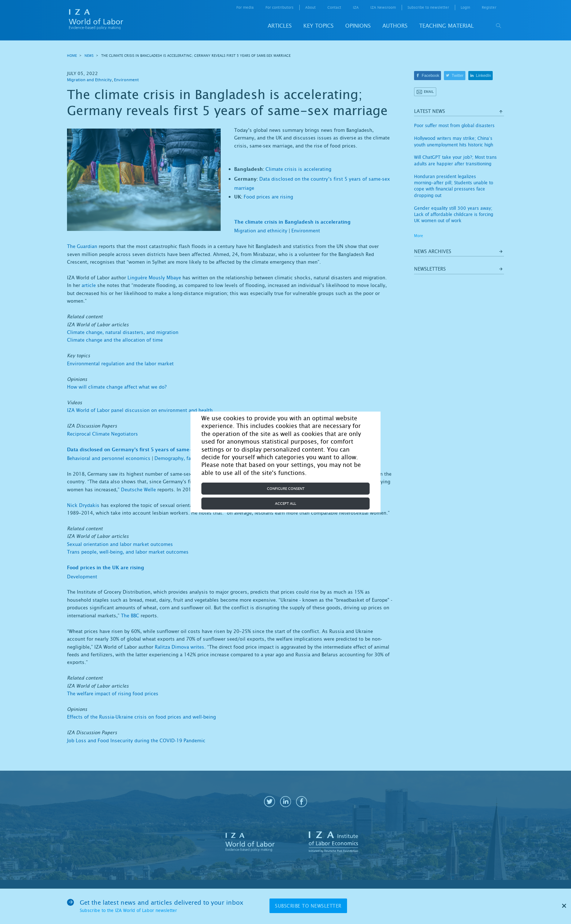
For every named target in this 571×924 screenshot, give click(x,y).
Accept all (285, 504)
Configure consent (286, 489)
